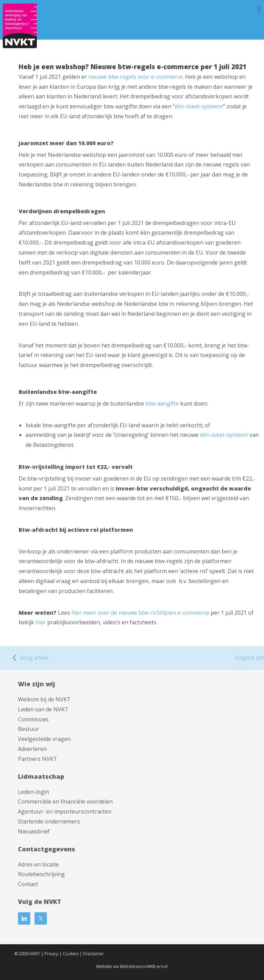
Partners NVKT (38, 759)
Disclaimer (93, 954)
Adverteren (32, 749)
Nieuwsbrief (34, 831)
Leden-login (33, 792)
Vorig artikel (34, 658)
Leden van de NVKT (43, 709)
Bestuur (28, 729)
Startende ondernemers (49, 821)
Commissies (33, 719)
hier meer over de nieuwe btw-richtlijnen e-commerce (140, 613)
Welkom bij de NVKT (44, 699)
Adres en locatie (38, 864)
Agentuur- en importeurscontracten (65, 811)
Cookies (71, 954)
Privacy (51, 954)
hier (41, 622)
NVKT (35, 954)
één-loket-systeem (199, 106)
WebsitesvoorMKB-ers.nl (144, 966)
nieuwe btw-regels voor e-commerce (135, 77)
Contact (28, 884)
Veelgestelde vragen (44, 739)
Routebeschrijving (41, 874)
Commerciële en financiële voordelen (65, 801)
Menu (248, 9)
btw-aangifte (162, 403)
